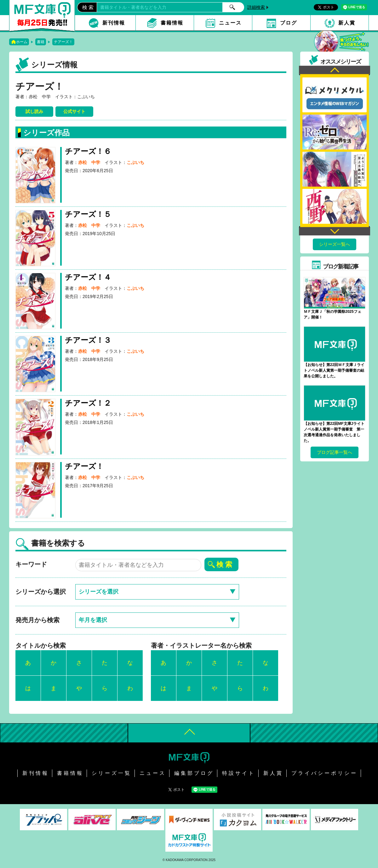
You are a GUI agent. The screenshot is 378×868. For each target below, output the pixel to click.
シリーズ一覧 (112, 773)
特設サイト (239, 773)
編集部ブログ (194, 773)
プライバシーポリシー (324, 773)
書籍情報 (172, 23)
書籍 (41, 42)
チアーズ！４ (88, 277)
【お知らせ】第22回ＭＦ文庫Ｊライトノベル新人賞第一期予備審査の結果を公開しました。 (334, 370)
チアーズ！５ (88, 214)
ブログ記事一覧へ (335, 452)
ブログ (289, 23)
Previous (335, 71)
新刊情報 (114, 23)
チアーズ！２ (88, 403)
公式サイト (74, 111)
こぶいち (135, 162)
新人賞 (347, 23)
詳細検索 (256, 7)
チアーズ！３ (88, 340)
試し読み (34, 111)
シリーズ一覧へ (335, 244)
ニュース (230, 23)
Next (335, 231)
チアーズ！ (63, 42)
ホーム (22, 42)
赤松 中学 (89, 162)
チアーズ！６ (88, 151)
